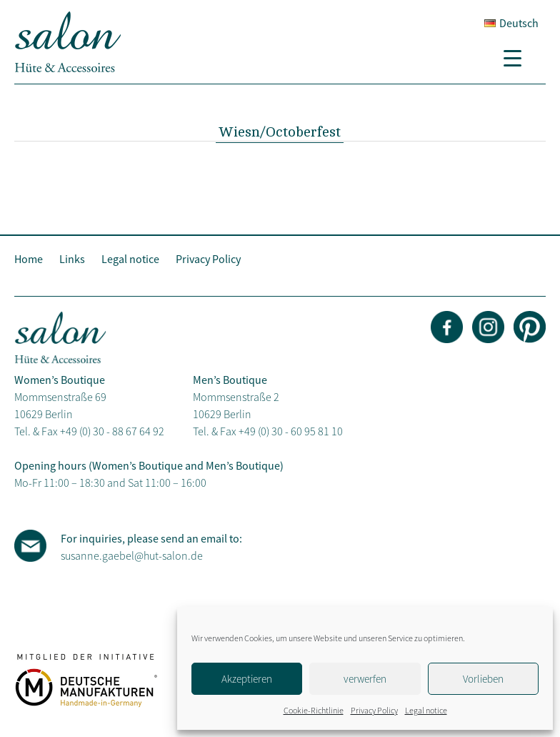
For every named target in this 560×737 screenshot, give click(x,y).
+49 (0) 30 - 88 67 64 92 (112, 431)
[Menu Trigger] (518, 57)
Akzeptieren (247, 679)
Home (29, 259)
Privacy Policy (374, 710)
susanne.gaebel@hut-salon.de (132, 555)
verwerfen (365, 679)
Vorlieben (483, 679)
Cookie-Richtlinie (314, 710)
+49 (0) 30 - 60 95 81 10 (291, 431)
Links (72, 259)
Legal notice (426, 710)
